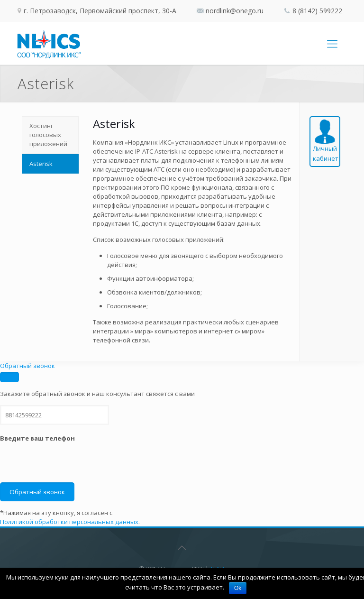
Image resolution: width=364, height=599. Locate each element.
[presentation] (72, 464)
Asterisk (41, 164)
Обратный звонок (27, 366)
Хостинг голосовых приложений (48, 135)
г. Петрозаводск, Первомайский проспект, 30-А (99, 11)
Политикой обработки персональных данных (69, 522)
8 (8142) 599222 (317, 11)
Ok (238, 588)
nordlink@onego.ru (235, 11)
